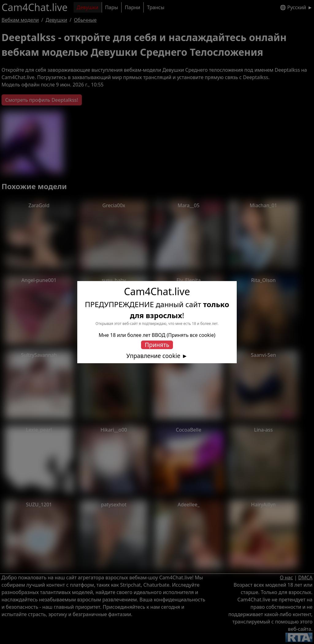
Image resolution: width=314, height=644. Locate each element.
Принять (157, 345)
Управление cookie (153, 356)
